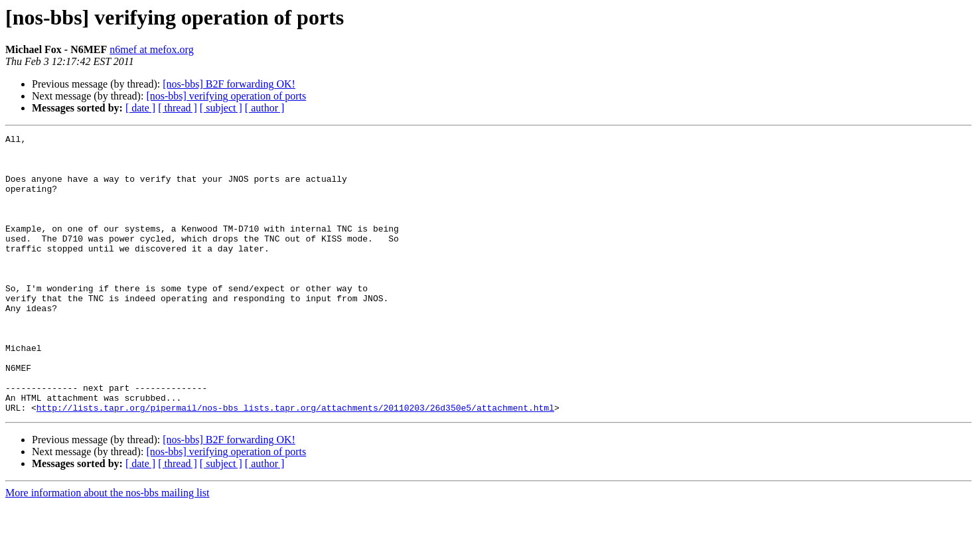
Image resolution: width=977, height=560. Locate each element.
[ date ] (140, 108)
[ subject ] (221, 108)
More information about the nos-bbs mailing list (108, 548)
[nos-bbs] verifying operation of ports (226, 96)
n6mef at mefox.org (151, 49)
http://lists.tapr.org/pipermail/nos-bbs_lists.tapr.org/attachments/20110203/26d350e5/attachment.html (295, 463)
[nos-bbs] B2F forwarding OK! (229, 84)
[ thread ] (178, 108)
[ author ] (265, 108)
